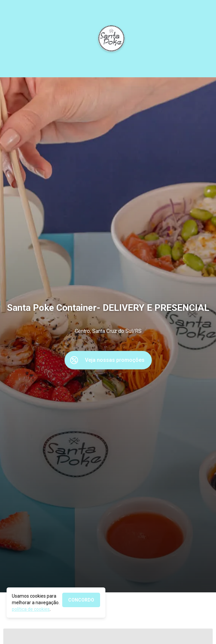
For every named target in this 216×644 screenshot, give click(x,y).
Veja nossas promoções (115, 360)
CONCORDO (81, 600)
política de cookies (31, 609)
